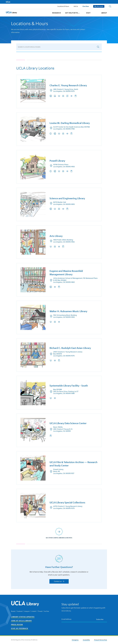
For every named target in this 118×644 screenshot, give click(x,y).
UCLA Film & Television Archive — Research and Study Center (68, 464)
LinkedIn (34, 611)
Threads (40, 611)
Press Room (17, 625)
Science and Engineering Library (67, 198)
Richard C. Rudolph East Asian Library (70, 348)
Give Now (86, 6)
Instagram (27, 611)
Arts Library (56, 236)
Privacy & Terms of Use (101, 640)
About (104, 13)
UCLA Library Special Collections (67, 503)
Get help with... (72, 13)
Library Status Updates (23, 617)
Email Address (66, 619)
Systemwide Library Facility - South (69, 386)
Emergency (75, 640)
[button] (110, 6)
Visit (88, 13)
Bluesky (13, 611)
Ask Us (76, 6)
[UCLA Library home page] (11, 13)
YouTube (46, 611)
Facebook (20, 611)
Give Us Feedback (20, 629)
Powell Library (57, 160)
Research (57, 13)
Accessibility (86, 640)
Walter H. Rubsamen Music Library (68, 311)
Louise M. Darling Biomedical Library (70, 123)
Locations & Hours (63, 6)
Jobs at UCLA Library (21, 621)
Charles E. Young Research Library (68, 85)
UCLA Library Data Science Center (68, 424)
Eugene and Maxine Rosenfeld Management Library (66, 273)
